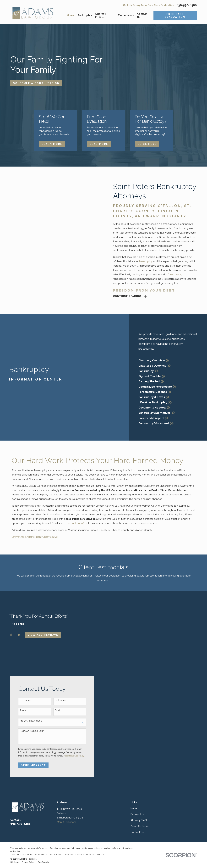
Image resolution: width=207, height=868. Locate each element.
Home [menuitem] (71, 15)
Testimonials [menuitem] (126, 15)
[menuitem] (14, 862)
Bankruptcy (137, 814)
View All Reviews (43, 635)
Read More (99, 144)
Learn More (52, 144)
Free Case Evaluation (175, 16)
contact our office (77, 523)
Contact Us (137, 832)
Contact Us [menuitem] (142, 15)
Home (134, 808)
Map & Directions (67, 822)
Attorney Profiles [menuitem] (101, 15)
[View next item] (19, 635)
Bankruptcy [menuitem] (85, 15)
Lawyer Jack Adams (23, 537)
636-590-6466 (187, 5)
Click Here (147, 144)
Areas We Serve (139, 826)
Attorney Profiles (140, 820)
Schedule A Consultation (36, 83)
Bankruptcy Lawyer (47, 537)
